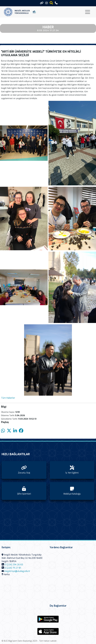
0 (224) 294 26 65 (14, 565)
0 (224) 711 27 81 (13, 568)
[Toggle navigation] (88, 12)
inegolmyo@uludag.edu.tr (17, 571)
